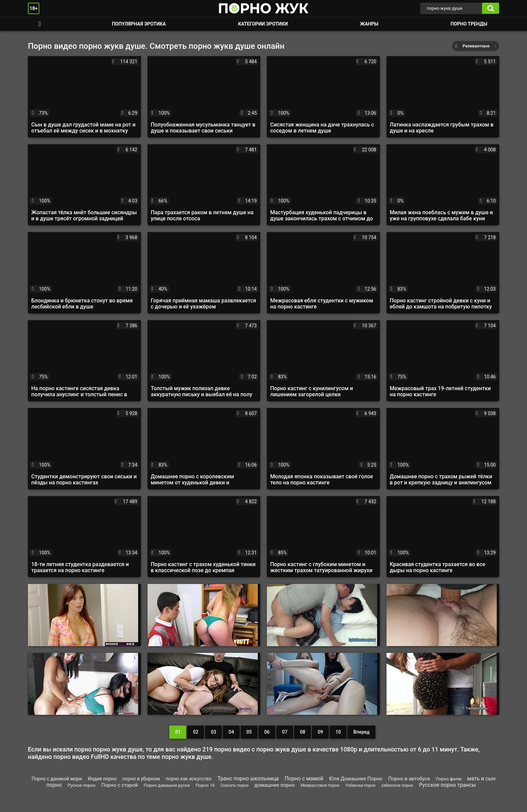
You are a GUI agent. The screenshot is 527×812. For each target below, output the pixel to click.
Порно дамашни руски (167, 785)
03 (213, 732)
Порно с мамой (304, 779)
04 (231, 732)
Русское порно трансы (448, 785)
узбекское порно (397, 785)
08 (302, 732)
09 (320, 732)
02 (196, 732)
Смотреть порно (40, 24)
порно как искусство (189, 779)
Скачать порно (234, 785)
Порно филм (449, 779)
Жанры (369, 24)
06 (267, 732)
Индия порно (102, 779)
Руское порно (82, 785)
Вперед (361, 732)
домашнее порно (275, 785)
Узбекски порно (361, 785)
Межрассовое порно (320, 785)
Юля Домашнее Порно (356, 779)
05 (249, 732)
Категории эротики (263, 24)
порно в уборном (141, 779)
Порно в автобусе (409, 779)
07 (285, 732)
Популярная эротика (139, 24)
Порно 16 (205, 785)
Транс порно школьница (248, 779)
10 (338, 732)
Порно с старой (119, 785)
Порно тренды (469, 24)
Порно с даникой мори (57, 779)
